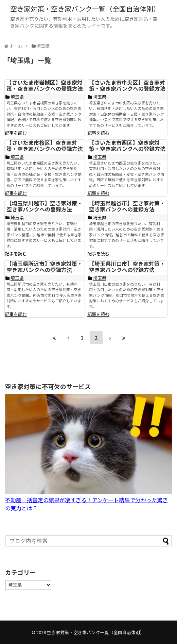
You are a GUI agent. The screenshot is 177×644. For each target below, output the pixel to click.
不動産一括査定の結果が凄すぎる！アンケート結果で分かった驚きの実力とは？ (88, 500)
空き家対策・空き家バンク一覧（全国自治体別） (85, 9)
